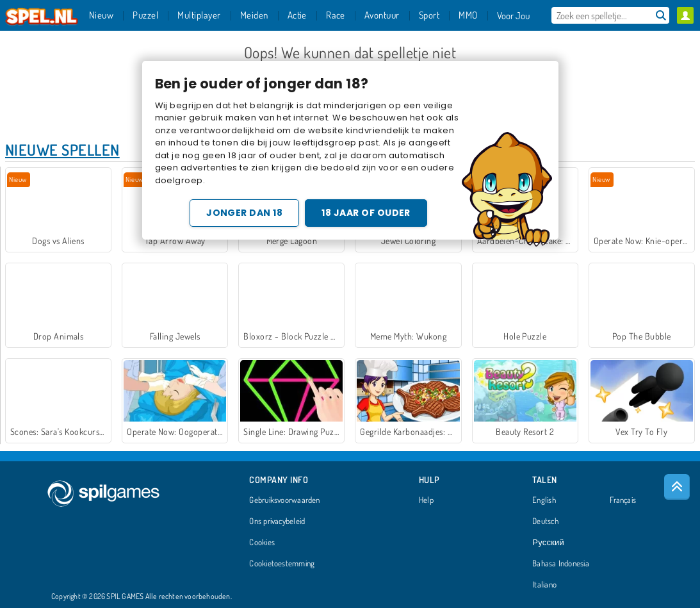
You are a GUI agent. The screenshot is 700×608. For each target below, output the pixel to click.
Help (426, 500)
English (544, 500)
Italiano (544, 585)
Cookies (262, 543)
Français (623, 500)
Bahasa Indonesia (561, 564)
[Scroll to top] (677, 487)
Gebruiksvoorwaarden (284, 500)
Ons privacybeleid (277, 522)
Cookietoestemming (282, 564)
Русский (548, 543)
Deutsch (545, 522)
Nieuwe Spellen (62, 150)
